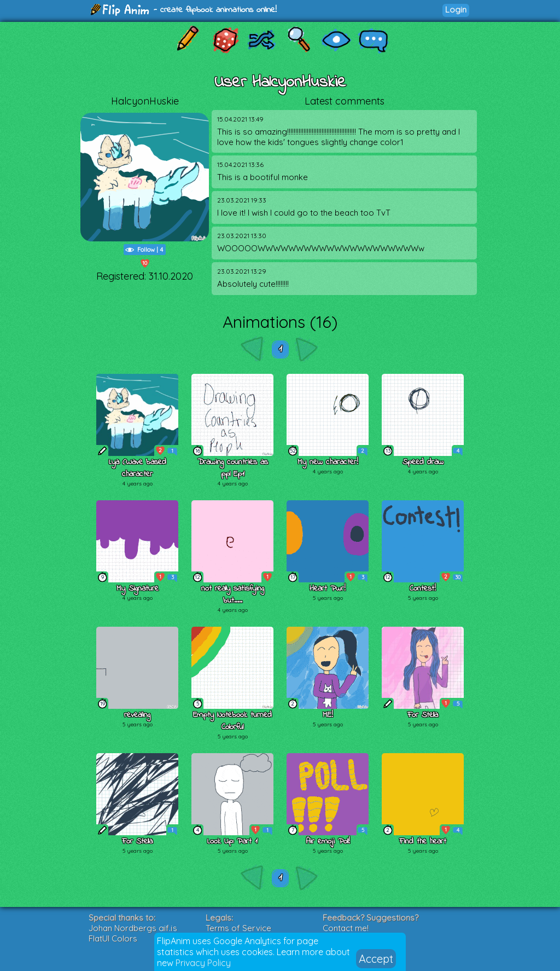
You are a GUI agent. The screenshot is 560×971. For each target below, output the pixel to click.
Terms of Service (238, 928)
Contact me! (346, 928)
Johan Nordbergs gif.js (133, 928)
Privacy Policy (203, 963)
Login (456, 10)
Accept (376, 959)
